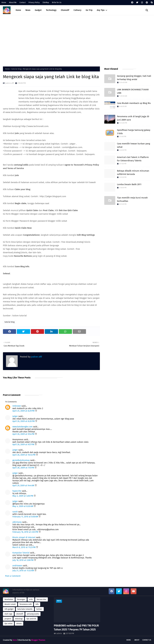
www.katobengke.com (22, 427)
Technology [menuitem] (51, 10)
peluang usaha (33, 614)
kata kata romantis (25, 609)
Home (4, 2)
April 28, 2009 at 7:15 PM (24, 468)
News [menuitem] (28, 10)
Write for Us (57, 2)
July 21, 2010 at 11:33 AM (23, 571)
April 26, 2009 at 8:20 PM (24, 421)
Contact (23, 2)
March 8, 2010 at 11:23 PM (24, 547)
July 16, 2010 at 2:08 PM (23, 560)
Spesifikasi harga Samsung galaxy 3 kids (134, 132)
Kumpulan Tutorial (21, 553)
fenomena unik (26, 604)
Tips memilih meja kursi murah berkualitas (132, 199)
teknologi (19, 619)
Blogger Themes (38, 640)
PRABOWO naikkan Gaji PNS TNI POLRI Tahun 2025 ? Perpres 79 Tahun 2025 (76, 628)
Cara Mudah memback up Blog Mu (134, 103)
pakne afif (10, 83)
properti (8, 619)
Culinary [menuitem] (77, 10)
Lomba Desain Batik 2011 (129, 184)
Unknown (17, 406)
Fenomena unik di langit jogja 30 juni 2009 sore (133, 118)
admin (59, 633)
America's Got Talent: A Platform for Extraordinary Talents (133, 159)
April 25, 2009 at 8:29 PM (24, 411)
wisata (19, 624)
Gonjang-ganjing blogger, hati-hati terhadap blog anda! (134, 78)
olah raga (8, 614)
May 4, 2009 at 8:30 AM (23, 506)
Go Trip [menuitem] (89, 10)
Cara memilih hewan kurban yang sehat (134, 145)
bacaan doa (41, 599)
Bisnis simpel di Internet (24, 537)
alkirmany (17, 522)
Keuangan (21, 599)
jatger (15, 416)
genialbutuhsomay (21, 460)
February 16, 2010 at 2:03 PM (26, 532)
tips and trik (31, 619)
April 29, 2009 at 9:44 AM (24, 486)
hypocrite (17, 491)
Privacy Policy (34, 2)
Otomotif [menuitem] (65, 10)
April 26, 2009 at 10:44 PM (24, 455)
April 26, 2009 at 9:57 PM (24, 445)
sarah (15, 512)
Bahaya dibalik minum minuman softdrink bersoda (133, 172)
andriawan (17, 566)
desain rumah (10, 604)
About (137, 640)
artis (31, 599)
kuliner (39, 609)
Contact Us (147, 640)
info (37, 604)
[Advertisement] (77, 40)
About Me (13, 2)
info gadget (9, 609)
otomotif (20, 614)
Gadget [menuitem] (38, 10)
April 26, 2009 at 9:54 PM (24, 434)
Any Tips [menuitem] (101, 10)
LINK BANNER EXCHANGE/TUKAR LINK (133, 91)
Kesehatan (9, 599)
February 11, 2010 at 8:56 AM (26, 517)
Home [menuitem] (18, 10)
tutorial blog (16, 69)
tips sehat (8, 624)
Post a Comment (13, 576)
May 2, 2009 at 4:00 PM (23, 496)
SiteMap (46, 2)
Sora (15, 640)
